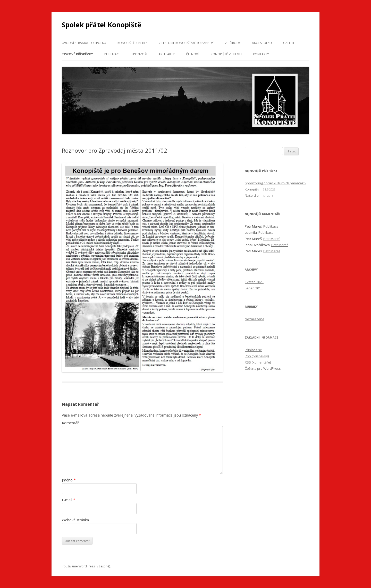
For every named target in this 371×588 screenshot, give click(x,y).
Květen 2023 (254, 282)
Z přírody (233, 43)
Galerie (289, 43)
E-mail (69, 500)
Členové (193, 54)
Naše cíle (252, 195)
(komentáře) (258, 362)
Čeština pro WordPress (263, 368)
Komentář (70, 423)
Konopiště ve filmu (226, 54)
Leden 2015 (254, 288)
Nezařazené (255, 319)
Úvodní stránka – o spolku (84, 43)
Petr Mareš (272, 239)
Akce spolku (262, 43)
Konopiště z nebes (132, 43)
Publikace (112, 54)
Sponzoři (139, 54)
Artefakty (167, 54)
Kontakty (261, 54)
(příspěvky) (257, 356)
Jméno (69, 480)
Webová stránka (75, 520)
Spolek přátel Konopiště (102, 25)
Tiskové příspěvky (77, 54)
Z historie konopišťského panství (186, 43)
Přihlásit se (253, 350)
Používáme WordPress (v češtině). (86, 566)
